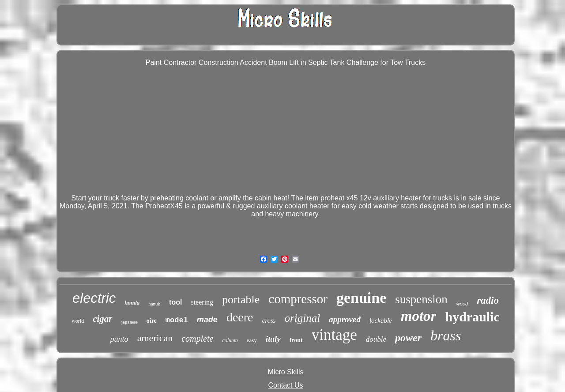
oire (152, 321)
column (230, 340)
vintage (334, 335)
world (78, 321)
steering (202, 302)
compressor (298, 299)
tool (175, 302)
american (155, 338)
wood (462, 304)
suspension (421, 299)
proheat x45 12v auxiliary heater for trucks (386, 198)
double (376, 339)
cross (269, 320)
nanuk (154, 304)
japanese (130, 322)
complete (197, 339)
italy (273, 339)
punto (119, 339)
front (296, 340)
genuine (361, 298)
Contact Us (285, 385)
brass (446, 335)
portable (241, 300)
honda (132, 303)
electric (94, 298)
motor (419, 316)
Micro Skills (286, 372)
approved (345, 319)
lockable (381, 320)
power (408, 338)
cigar (102, 319)
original (303, 318)
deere (240, 317)
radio (488, 300)
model (177, 320)
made (207, 320)
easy (252, 340)
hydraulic (472, 317)
